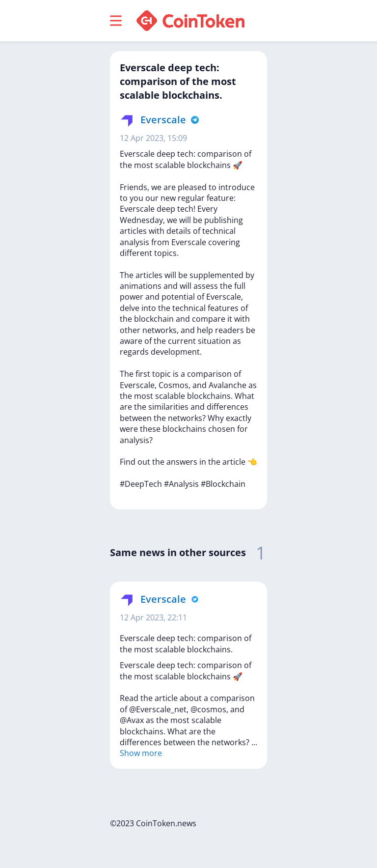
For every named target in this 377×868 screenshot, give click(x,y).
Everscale (163, 120)
